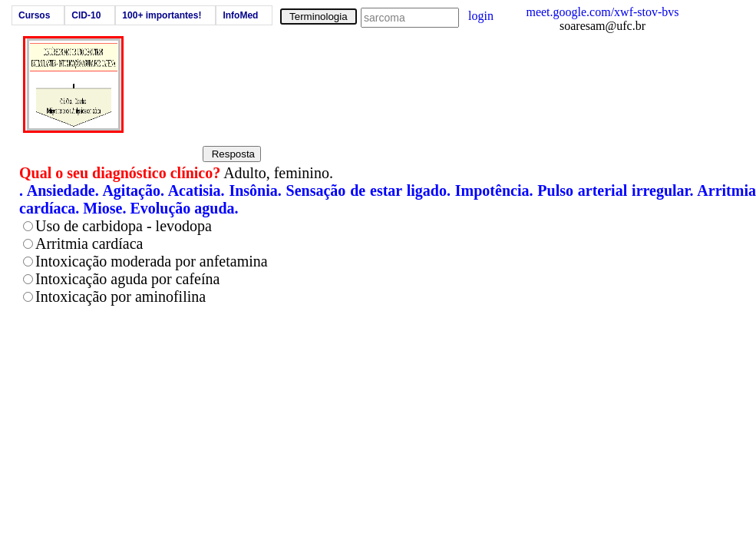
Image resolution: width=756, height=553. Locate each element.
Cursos (34, 15)
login (481, 16)
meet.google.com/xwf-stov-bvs (602, 12)
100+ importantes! (162, 15)
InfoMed (240, 15)
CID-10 (86, 15)
